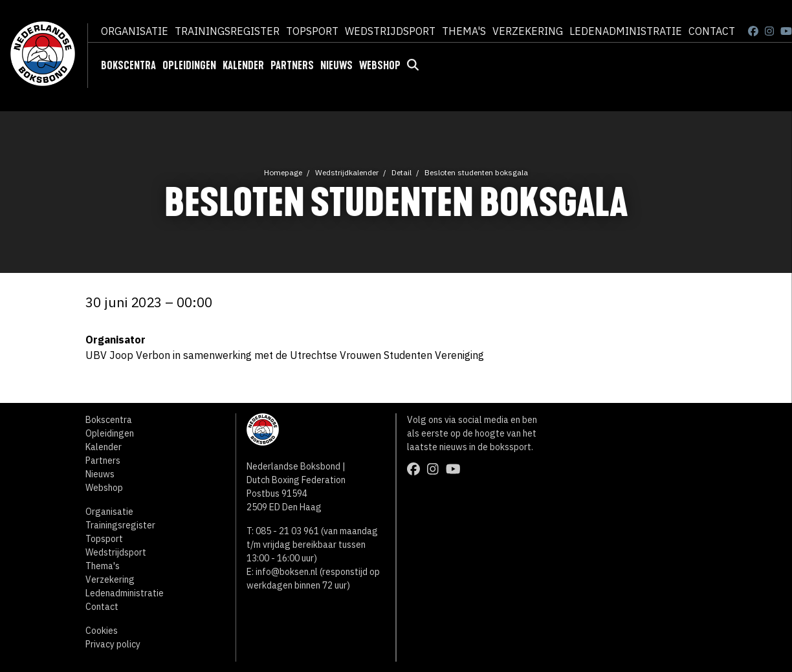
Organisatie (135, 31)
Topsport (312, 31)
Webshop (380, 65)
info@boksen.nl (287, 572)
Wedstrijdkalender (347, 172)
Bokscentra (128, 65)
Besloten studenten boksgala (476, 172)
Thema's (464, 31)
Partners (292, 65)
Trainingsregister (227, 31)
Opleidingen (189, 65)
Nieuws (336, 65)
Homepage (283, 172)
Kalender (243, 65)
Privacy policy (113, 644)
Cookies (102, 631)
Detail (401, 172)
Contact (712, 31)
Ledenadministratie (626, 31)
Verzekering (528, 31)
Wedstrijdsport (390, 31)
